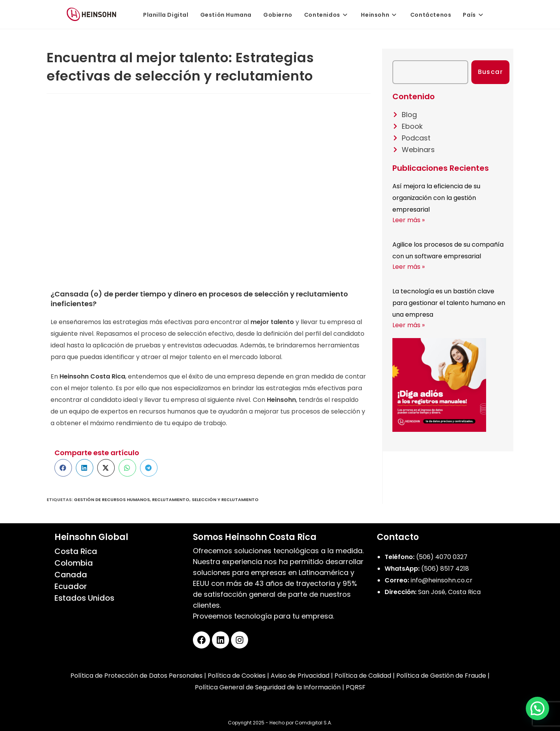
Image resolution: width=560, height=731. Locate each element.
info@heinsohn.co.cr (442, 580)
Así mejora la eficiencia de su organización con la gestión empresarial (436, 198)
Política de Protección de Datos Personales (136, 676)
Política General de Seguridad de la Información (268, 687)
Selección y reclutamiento (225, 500)
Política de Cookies (237, 676)
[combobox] (430, 72)
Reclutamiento (171, 500)
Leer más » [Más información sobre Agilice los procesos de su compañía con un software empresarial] (409, 267)
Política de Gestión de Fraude (441, 676)
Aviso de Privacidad (300, 676)
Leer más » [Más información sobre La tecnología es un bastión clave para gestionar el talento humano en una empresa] (409, 325)
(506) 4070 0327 (442, 557)
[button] (63, 468)
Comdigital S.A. (313, 723)
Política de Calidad (363, 676)
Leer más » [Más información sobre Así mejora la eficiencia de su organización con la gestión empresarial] (409, 220)
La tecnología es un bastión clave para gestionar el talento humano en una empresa (449, 303)
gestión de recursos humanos (112, 500)
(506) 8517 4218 (445, 569)
